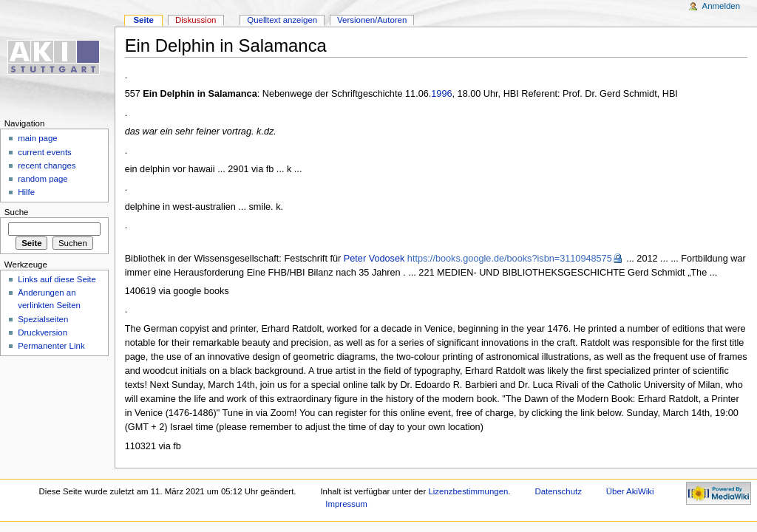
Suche (17, 212)
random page (43, 179)
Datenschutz (558, 491)
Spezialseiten (43, 319)
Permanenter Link (51, 346)
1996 (441, 94)
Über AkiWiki (630, 491)
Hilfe (26, 192)
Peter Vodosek (374, 259)
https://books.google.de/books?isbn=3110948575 (510, 259)
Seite (143, 20)
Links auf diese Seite (57, 279)
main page (38, 138)
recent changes (47, 166)
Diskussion (196, 20)
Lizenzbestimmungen (468, 491)
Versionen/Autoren (372, 20)
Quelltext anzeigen (282, 20)
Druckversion (43, 332)
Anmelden (722, 6)
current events (45, 152)
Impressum (346, 504)
